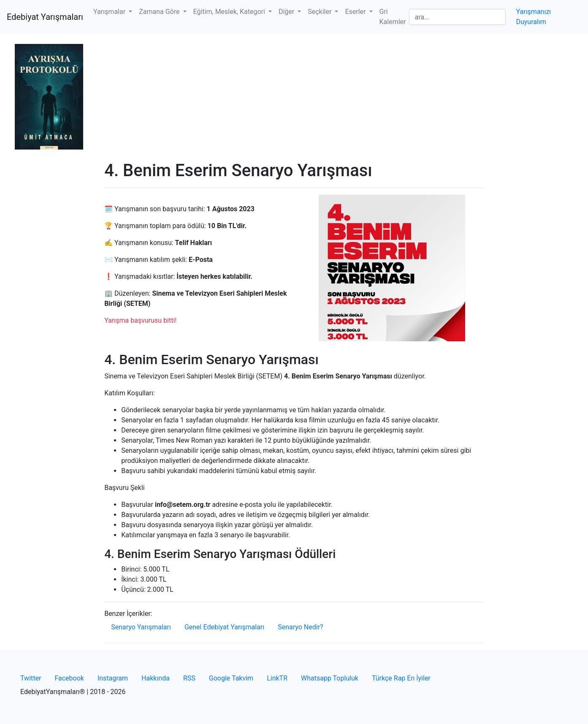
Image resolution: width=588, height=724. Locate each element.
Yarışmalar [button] (110, 12)
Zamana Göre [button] (160, 12)
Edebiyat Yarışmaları (45, 17)
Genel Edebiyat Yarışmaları (224, 627)
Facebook (69, 678)
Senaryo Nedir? (300, 627)
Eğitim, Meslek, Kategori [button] (230, 12)
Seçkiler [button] (320, 12)
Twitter (31, 678)
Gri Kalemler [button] (393, 17)
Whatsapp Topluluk (330, 678)
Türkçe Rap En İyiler (401, 678)
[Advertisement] (294, 97)
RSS (189, 678)
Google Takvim (231, 678)
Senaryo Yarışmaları (141, 627)
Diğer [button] (287, 12)
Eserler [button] (356, 12)
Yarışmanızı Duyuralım (533, 17)
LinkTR (277, 678)
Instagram (113, 678)
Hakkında (156, 678)
